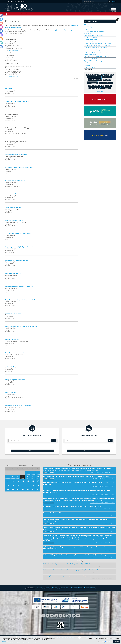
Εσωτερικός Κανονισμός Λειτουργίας (94, 35)
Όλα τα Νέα (100, 91)
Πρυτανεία (88, 26)
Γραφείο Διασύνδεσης (90, 54)
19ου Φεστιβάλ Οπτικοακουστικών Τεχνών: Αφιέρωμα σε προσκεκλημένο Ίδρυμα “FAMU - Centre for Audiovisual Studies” (75, 576)
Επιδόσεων (109, 641)
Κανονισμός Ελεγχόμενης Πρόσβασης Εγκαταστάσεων (98, 43)
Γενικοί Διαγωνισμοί (91, 75)
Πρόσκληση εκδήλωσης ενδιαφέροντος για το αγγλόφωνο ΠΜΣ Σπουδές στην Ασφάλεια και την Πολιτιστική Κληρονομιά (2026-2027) (78, 548)
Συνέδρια (109, 86)
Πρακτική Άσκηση (95, 88)
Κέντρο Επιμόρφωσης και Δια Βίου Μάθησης (96, 47)
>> (38, 465)
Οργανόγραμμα (88, 33)
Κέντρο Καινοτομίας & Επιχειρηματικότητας (95, 52)
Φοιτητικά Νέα (96, 80)
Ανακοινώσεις (107, 88)
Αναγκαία (101, 641)
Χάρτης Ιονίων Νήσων (90, 67)
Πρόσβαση (87, 65)
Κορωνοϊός (110, 83)
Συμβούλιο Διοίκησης (91, 28)
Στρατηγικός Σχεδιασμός (90, 37)
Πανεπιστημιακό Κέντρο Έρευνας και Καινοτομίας (97, 45)
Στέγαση (107, 75)
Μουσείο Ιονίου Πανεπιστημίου (92, 59)
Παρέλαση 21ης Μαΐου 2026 (52, 513)
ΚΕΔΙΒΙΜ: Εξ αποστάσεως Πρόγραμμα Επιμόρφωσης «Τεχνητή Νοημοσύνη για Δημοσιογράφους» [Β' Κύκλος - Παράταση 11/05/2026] (77, 491)
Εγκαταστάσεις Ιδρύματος (91, 40)
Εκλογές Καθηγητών (107, 77)
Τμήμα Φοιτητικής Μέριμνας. (63, 30)
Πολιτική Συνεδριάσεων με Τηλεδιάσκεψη (95, 31)
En (114, 1)
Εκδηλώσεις (93, 83)
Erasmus (101, 75)
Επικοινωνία (88, 70)
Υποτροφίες (107, 80)
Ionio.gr (93, 588)
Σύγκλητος (88, 29)
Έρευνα (62, 588)
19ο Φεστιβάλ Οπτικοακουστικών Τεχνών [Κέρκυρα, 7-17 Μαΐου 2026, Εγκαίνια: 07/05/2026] (72, 507)
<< (8, 465)
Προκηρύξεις (103, 83)
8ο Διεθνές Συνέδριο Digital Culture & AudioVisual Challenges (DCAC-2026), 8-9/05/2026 (67, 564)
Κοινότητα (40, 588)
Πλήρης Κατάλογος (89, 451)
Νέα (67, 588)
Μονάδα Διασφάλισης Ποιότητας (93, 50)
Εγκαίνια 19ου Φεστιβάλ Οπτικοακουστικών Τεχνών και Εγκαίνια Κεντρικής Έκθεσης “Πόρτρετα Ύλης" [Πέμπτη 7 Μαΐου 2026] (79, 483)
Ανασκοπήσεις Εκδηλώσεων (95, 77)
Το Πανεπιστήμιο (14, 14)
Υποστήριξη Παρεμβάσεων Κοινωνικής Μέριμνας (97, 56)
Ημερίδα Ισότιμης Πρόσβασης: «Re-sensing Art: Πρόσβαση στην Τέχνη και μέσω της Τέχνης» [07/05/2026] (76, 476)
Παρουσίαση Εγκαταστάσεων (93, 42)
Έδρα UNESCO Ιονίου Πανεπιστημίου (94, 61)
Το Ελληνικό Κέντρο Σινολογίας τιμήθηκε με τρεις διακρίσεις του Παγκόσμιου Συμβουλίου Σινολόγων (76, 555)
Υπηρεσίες (55, 588)
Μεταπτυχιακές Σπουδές (96, 86)
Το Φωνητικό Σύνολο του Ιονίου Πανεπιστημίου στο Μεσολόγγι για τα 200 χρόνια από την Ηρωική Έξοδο (72, 570)
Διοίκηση (86, 24)
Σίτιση (112, 75)
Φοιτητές (73, 588)
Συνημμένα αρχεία (49, 472)
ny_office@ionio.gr (13, 76)
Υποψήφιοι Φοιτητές (83, 588)
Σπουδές (47, 588)
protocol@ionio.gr (14, 50)
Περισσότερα (4, 642)
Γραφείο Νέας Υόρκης (90, 63)
